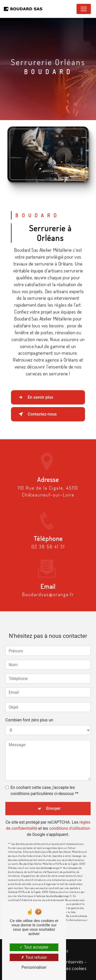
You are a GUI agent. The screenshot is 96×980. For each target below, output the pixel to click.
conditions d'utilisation (70, 823)
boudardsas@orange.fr (48, 589)
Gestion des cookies (67, 968)
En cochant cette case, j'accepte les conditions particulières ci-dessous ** (44, 785)
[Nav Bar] (84, 9)
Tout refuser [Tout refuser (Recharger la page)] (34, 957)
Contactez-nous (36, 414)
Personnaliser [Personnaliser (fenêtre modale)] (34, 967)
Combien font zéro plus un (29, 714)
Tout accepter (34, 947)
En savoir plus (35, 397)
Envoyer (53, 803)
